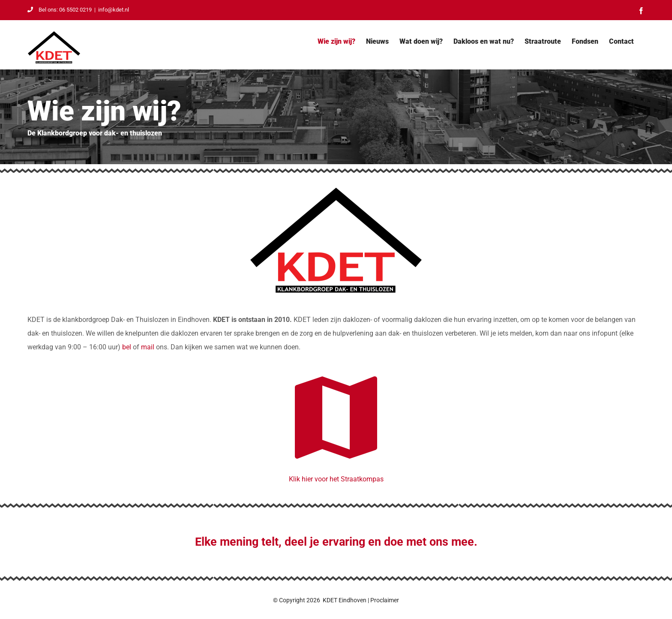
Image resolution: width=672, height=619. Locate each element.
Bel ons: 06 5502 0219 (60, 10)
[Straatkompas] (336, 366)
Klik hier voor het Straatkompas (336, 479)
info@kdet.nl (114, 10)
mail (148, 347)
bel (127, 347)
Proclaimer (385, 600)
